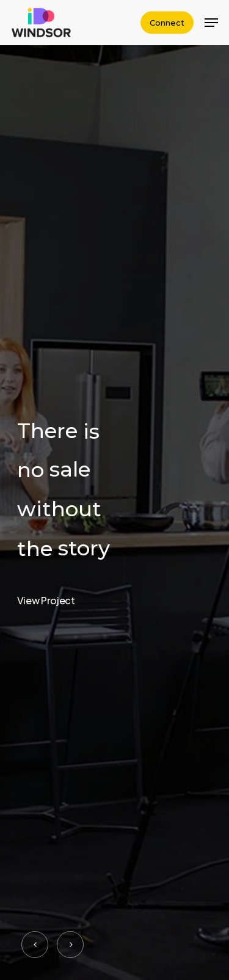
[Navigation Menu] (211, 23)
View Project (46, 600)
